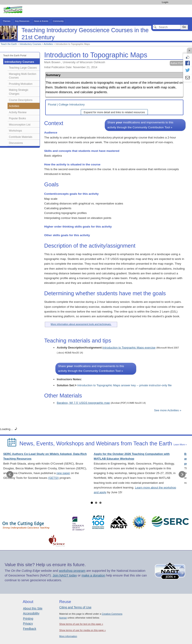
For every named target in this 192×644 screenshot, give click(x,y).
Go (184, 27)
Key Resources (22, 21)
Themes (7, 21)
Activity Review (18, 112)
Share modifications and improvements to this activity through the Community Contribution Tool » (140, 125)
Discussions (16, 143)
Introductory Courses (30, 44)
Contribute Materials (21, 137)
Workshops (15, 131)
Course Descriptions (21, 100)
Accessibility (31, 613)
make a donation (93, 575)
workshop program (72, 571)
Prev (10, 474)
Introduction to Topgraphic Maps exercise (129, 348)
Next (182, 474)
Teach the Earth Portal (15, 55)
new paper (63, 473)
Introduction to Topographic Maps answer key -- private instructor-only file (123, 385)
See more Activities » (168, 410)
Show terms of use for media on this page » (83, 630)
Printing (28, 619)
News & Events (41, 21)
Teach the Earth (9, 44)
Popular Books (17, 118)
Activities (48, 44)
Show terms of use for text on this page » (81, 624)
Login (165, 2)
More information (68, 636)
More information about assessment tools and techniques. (81, 324)
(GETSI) (53, 478)
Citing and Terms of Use (75, 607)
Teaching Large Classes (23, 68)
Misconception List (20, 125)
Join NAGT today (65, 575)
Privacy (28, 624)
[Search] (167, 27)
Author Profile (178, 63)
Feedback (30, 629)
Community (58, 21)
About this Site (33, 608)
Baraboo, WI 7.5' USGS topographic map (83, 403)
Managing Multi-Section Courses (23, 76)
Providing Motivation (21, 84)
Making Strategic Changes (19, 92)
